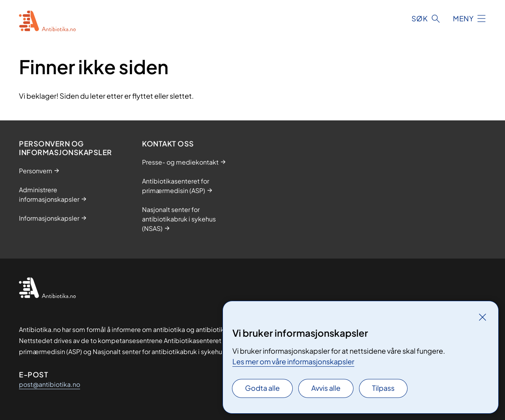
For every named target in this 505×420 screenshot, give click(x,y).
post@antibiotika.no (50, 384)
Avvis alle (326, 388)
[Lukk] (483, 317)
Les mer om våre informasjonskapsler (293, 361)
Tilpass (383, 388)
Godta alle (262, 388)
